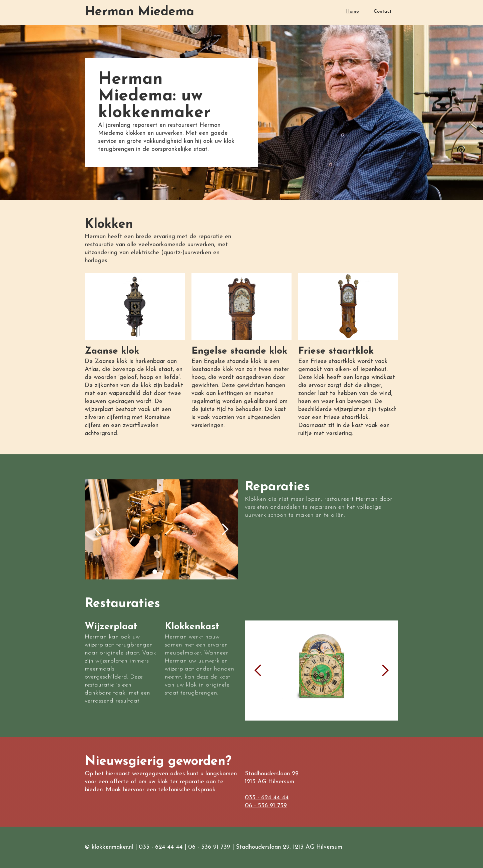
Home (353, 12)
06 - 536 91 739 (266, 806)
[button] (98, 529)
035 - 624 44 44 (267, 798)
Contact (383, 12)
